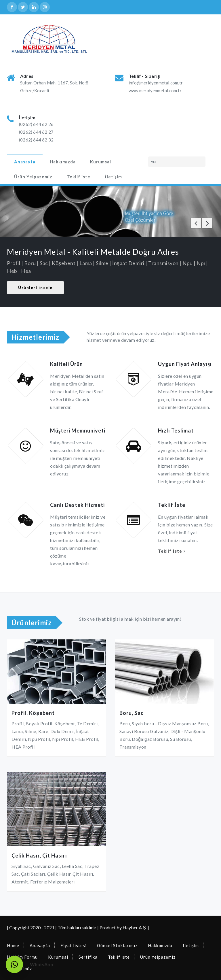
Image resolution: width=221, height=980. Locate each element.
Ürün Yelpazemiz (33, 177)
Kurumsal (101, 162)
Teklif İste (170, 551)
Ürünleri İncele (35, 288)
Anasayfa (25, 162)
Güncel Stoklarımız (117, 945)
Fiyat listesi (74, 945)
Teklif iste (79, 177)
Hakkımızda (63, 162)
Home (13, 945)
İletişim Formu (22, 957)
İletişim (113, 177)
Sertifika (88, 957)
